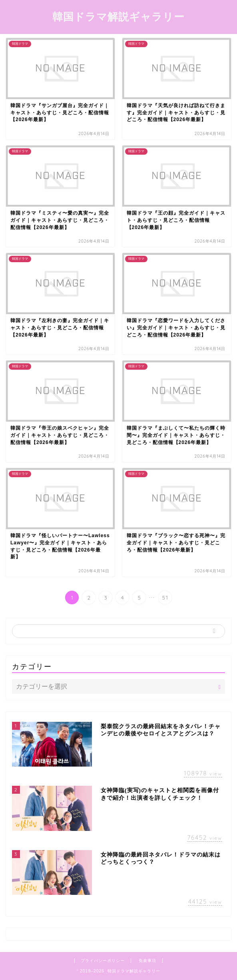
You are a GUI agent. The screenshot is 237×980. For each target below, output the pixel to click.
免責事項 (147, 961)
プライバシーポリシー (103, 961)
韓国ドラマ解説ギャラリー (118, 16)
